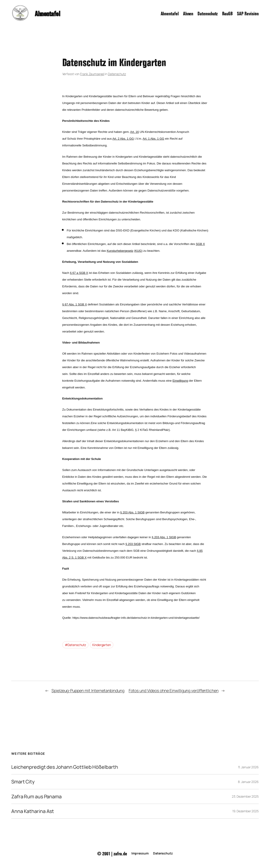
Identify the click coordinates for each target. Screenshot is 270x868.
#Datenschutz (76, 645)
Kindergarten (102, 645)
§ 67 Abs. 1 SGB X (75, 304)
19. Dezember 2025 (246, 811)
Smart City (23, 782)
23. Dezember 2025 (245, 796)
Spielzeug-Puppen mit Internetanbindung (88, 690)
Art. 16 (135, 132)
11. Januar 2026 (248, 767)
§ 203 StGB (133, 544)
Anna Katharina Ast (33, 811)
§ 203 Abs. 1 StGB (132, 512)
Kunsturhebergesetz (120, 251)
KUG (138, 251)
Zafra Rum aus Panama (36, 796)
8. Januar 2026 (248, 782)
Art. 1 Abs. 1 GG (153, 139)
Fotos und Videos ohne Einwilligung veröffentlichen (174, 690)
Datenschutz (117, 74)
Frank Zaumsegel (92, 74)
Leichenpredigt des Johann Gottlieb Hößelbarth (65, 767)
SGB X (200, 244)
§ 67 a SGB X (79, 273)
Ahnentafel (47, 13)
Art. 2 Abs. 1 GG (123, 139)
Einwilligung (180, 381)
